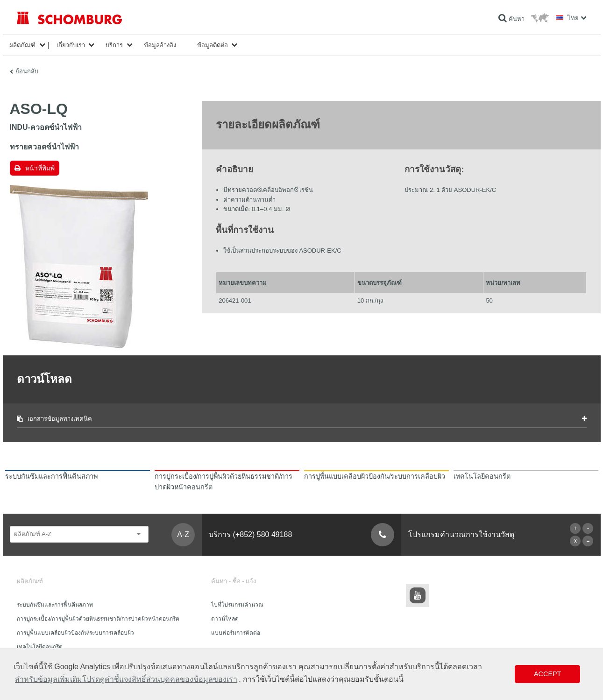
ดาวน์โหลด (225, 619)
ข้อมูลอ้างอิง (160, 45)
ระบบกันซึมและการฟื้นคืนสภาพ (55, 605)
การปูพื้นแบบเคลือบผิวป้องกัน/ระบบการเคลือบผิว (75, 633)
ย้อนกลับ (27, 71)
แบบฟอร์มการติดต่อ (236, 633)
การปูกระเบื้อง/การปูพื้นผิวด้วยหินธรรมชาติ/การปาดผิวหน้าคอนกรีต (98, 619)
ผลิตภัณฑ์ (22, 45)
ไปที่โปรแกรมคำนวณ (237, 605)
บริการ (114, 45)
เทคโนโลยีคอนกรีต (40, 647)
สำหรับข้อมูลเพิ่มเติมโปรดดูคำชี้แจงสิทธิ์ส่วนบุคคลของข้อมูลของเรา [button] (126, 679)
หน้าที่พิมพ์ (40, 168)
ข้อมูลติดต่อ (213, 45)
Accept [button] (547, 674)
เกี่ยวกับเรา (71, 45)
